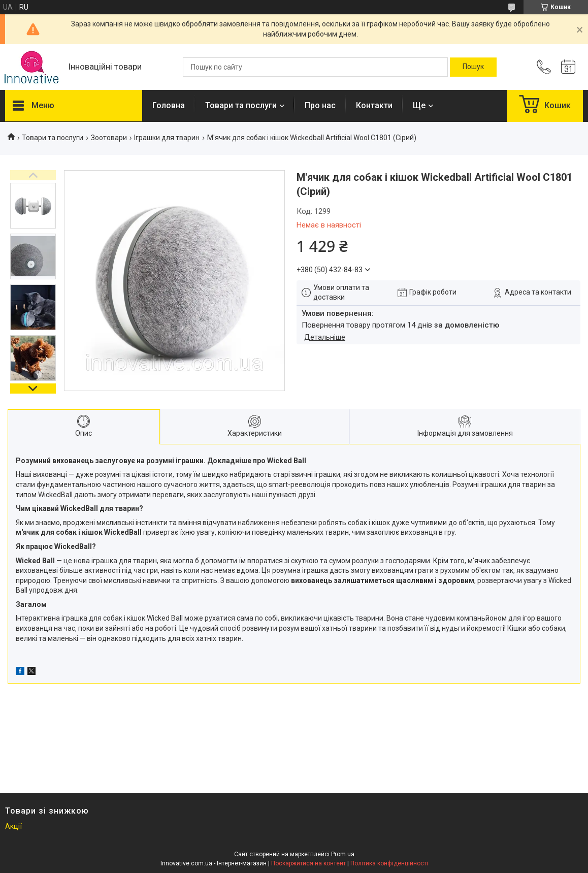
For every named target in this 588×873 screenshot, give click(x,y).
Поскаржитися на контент (308, 863)
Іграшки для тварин (167, 138)
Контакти (374, 105)
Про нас (320, 105)
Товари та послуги (241, 105)
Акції (13, 826)
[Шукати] (473, 67)
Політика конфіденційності (389, 863)
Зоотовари (109, 138)
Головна (169, 105)
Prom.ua (343, 854)
